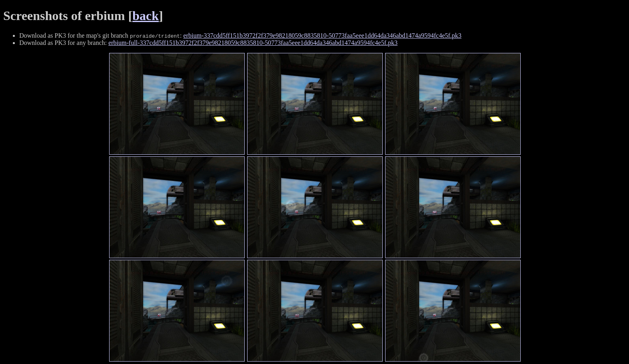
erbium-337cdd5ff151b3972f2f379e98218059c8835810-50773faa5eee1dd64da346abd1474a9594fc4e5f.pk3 (322, 35)
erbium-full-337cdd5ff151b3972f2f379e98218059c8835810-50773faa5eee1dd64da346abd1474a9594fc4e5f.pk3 (253, 43)
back (146, 16)
